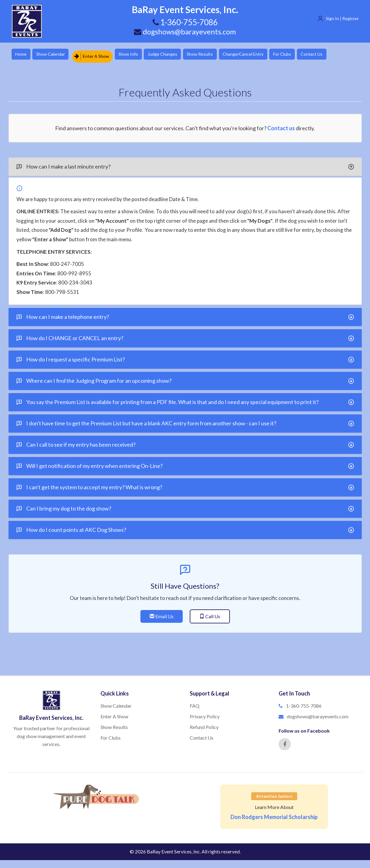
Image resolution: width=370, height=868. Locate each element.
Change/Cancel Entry (263, 55)
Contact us (281, 125)
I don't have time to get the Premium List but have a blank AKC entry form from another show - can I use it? (185, 421)
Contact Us (339, 55)
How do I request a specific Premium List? (185, 357)
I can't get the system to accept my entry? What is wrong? (185, 485)
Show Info (137, 55)
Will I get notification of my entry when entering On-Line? (185, 464)
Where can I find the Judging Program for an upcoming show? (185, 378)
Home (22, 55)
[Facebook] (285, 741)
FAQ (195, 703)
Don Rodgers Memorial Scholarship (274, 814)
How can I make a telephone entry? (185, 315)
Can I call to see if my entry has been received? (185, 442)
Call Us (210, 614)
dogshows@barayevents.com (185, 31)
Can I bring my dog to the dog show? (185, 506)
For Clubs (306, 55)
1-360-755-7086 (304, 703)
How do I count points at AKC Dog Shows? (185, 528)
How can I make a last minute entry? (185, 164)
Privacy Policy (205, 714)
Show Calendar (56, 55)
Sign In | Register (342, 18)
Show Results (216, 55)
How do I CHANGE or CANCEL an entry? (185, 336)
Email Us (162, 614)
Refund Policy (204, 724)
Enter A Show (98, 55)
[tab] (185, 164)
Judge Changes (175, 55)
